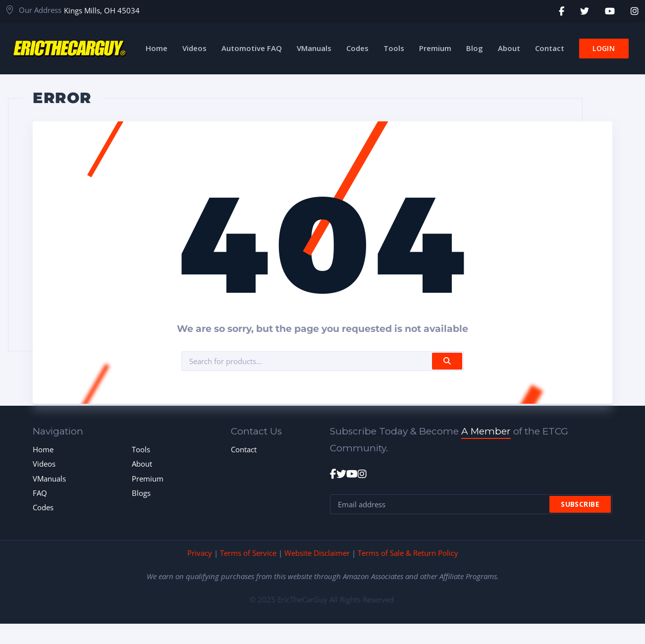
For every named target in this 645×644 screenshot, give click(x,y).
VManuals (49, 479)
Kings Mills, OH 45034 (102, 10)
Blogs (141, 493)
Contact (244, 449)
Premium (148, 479)
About (142, 464)
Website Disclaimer (317, 553)
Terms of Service (248, 553)
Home (43, 449)
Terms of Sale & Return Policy (408, 553)
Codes (43, 507)
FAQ (40, 493)
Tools (141, 449)
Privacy (200, 553)
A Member (486, 431)
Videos (44, 464)
